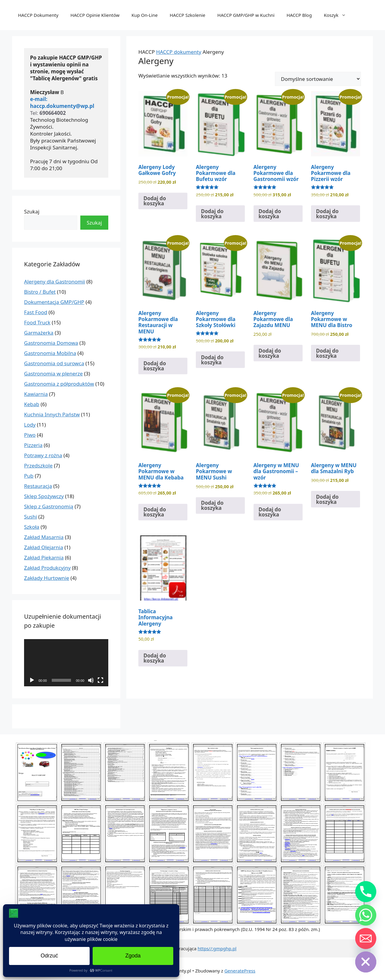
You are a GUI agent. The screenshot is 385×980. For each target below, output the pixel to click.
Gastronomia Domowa (51, 343)
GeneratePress (240, 971)
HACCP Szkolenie (187, 15)
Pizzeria (33, 445)
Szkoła (32, 527)
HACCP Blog (299, 15)
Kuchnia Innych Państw (52, 414)
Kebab (32, 404)
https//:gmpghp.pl (217, 948)
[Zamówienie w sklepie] (318, 79)
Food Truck (37, 322)
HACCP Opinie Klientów (95, 15)
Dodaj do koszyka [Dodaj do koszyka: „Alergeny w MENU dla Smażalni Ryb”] (327, 499)
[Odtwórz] (32, 680)
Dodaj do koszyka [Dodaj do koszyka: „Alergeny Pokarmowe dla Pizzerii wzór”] (327, 214)
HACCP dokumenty (179, 52)
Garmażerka (39, 333)
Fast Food (36, 312)
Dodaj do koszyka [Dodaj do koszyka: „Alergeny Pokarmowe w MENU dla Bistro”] (327, 353)
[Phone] (366, 892)
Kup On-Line (145, 15)
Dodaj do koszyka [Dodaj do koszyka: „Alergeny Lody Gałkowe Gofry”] (155, 201)
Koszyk (338, 15)
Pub (29, 476)
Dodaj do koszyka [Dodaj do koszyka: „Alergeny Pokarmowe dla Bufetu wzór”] (212, 214)
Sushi (31, 517)
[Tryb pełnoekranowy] (100, 680)
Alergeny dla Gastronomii (55, 282)
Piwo (30, 435)
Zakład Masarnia (44, 537)
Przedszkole (38, 465)
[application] (66, 663)
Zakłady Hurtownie (47, 578)
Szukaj (32, 211)
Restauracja (38, 486)
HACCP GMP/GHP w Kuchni (246, 15)
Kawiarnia (36, 394)
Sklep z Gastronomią (49, 506)
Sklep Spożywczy (44, 496)
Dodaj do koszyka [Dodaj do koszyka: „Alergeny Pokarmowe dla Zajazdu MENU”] (270, 353)
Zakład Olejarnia (44, 547)
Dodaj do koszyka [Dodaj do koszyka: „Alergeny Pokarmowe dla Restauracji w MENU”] (155, 366)
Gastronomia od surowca (54, 363)
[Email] (366, 939)
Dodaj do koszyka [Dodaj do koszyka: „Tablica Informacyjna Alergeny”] (155, 658)
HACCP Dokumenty (38, 15)
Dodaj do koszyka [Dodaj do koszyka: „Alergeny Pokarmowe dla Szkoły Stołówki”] (212, 360)
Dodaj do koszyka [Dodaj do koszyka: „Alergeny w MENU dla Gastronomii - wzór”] (270, 512)
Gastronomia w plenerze (53, 374)
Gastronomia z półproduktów (59, 384)
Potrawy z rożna (43, 455)
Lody (30, 425)
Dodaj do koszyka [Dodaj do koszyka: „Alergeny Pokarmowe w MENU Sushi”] (212, 505)
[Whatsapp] (366, 915)
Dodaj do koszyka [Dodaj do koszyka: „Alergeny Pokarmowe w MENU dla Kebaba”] (155, 512)
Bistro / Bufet (40, 292)
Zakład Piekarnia (44, 557)
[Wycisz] (91, 680)
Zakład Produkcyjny (47, 568)
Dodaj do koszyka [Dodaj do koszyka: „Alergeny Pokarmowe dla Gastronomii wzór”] (270, 214)
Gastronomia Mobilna (50, 353)
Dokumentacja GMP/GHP (54, 302)
